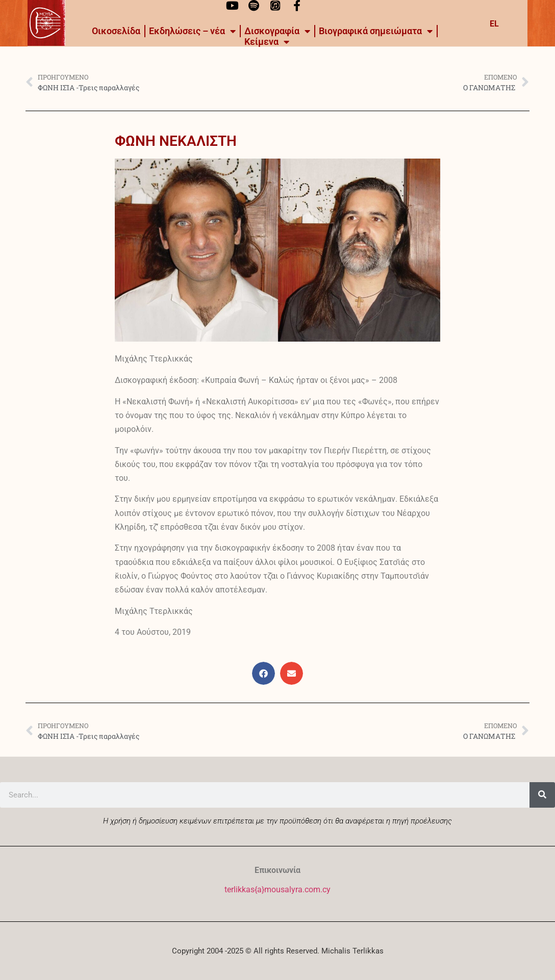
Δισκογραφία (277, 31)
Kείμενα (267, 42)
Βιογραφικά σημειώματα (376, 31)
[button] (263, 673)
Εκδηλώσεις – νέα (192, 31)
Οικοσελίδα (116, 31)
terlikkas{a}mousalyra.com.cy (277, 889)
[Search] (542, 795)
